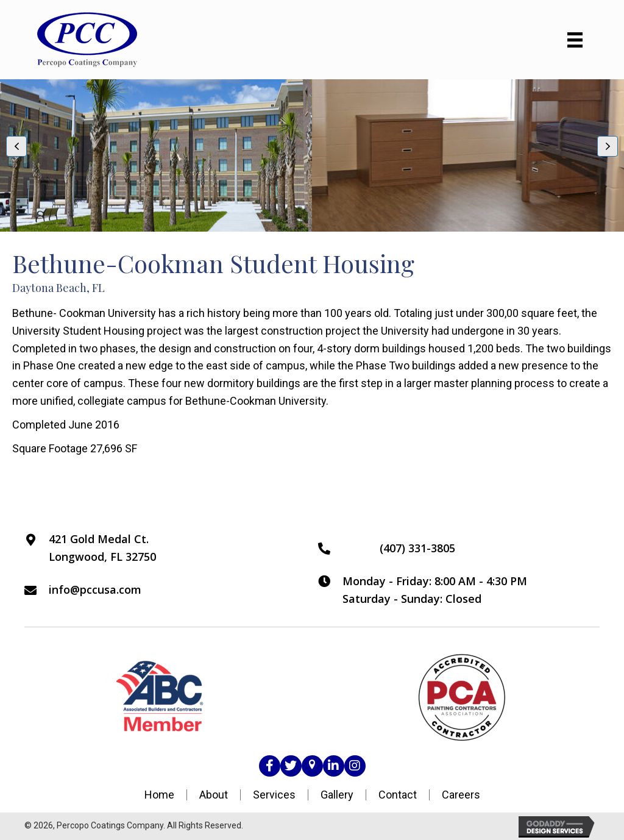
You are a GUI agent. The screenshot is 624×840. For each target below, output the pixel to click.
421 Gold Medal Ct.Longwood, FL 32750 (102, 548)
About (214, 795)
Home (159, 795)
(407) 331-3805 (417, 548)
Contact (398, 795)
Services (274, 795)
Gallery (337, 795)
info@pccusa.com (95, 589)
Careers (461, 795)
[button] (16, 146)
